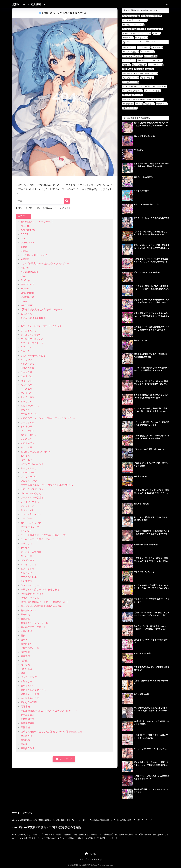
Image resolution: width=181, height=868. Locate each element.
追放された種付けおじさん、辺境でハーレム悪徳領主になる (51, 732)
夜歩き (24, 640)
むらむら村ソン (29, 435)
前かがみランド (29, 610)
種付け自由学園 (29, 702)
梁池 (23, 673)
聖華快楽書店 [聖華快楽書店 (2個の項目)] (140, 65)
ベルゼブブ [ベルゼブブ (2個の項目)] (129, 60)
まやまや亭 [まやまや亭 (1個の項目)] (148, 78)
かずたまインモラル (31, 335)
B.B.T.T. (25, 234)
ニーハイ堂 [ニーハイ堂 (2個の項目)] (151, 56)
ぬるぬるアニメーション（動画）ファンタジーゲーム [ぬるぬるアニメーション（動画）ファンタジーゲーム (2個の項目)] (144, 42)
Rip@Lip (25, 280)
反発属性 (25, 619)
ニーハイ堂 (26, 556)
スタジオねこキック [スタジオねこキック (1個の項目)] (133, 91)
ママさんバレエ (29, 577)
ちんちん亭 (26, 385)
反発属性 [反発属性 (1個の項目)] (129, 104)
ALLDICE (25, 226)
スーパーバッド (29, 518)
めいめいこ (26, 439)
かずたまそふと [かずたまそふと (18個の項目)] (132, 16)
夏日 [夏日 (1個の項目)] (140, 104)
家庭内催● (26, 644)
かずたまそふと (29, 330)
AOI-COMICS (28, 230)
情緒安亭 (25, 652)
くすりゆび (26, 360)
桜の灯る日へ (28, 669)
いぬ (23, 322)
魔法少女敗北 (28, 748)
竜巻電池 (25, 707)
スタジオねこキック (31, 514)
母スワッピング (29, 677)
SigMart (25, 289)
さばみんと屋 (28, 368)
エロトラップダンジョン (33, 489)
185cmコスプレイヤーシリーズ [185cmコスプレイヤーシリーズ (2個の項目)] (137, 33)
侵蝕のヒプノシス (30, 598)
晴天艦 (24, 661)
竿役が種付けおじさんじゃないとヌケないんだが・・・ (49, 711)
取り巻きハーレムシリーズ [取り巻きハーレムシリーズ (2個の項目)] (150, 60)
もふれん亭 (26, 447)
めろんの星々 (28, 443)
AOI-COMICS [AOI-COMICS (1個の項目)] (156, 65)
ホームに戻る (64, 759)
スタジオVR (27, 510)
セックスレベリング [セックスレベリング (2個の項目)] (133, 56)
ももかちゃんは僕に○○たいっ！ (37, 452)
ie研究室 (25, 259)
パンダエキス (28, 560)
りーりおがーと (29, 468)
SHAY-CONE (27, 284)
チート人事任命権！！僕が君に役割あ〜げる (43, 535)
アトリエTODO (29, 477)
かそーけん (26, 347)
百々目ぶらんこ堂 (30, 698)
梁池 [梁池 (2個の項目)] (127, 65)
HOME (90, 854)
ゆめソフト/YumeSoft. (32, 464)
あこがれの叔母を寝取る (33, 318)
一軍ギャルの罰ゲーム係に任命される (40, 590)
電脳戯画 (25, 740)
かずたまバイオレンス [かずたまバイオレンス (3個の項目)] (134, 25)
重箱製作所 (26, 736)
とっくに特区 (28, 397)
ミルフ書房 (26, 581)
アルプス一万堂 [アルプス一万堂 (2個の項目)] (131, 52)
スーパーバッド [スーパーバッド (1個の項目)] (153, 91)
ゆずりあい (26, 460)
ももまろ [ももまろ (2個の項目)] (158, 47)
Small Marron (28, 293)
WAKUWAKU (27, 305)
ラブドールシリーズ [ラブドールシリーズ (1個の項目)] (133, 95)
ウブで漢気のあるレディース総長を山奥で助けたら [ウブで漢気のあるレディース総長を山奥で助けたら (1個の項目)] (145, 86)
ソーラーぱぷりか (30, 527)
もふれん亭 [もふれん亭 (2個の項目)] (144, 47)
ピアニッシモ (28, 569)
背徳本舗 (25, 727)
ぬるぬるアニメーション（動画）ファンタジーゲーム (48, 418)
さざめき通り (28, 364)
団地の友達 (26, 631)
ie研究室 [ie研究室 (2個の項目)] (128, 38)
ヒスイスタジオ (29, 564)
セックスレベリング (31, 523)
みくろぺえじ (28, 431)
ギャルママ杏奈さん (31, 493)
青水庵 (24, 744)
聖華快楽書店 (28, 723)
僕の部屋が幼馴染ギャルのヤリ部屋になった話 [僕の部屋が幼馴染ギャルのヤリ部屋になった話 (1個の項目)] (143, 99)
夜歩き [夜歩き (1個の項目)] (150, 104)
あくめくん (26, 314)
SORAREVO (27, 297)
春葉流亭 (25, 656)
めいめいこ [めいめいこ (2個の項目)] (129, 47)
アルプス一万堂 (29, 481)
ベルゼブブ (26, 573)
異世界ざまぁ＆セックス (33, 690)
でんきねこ (26, 393)
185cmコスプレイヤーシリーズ (37, 222)
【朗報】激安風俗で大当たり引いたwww (41, 310)
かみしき (25, 351)
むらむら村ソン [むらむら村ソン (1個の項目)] (131, 82)
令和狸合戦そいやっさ (32, 594)
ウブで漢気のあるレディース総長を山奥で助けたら (47, 485)
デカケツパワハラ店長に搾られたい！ (40, 539)
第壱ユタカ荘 (28, 715)
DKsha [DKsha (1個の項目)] (140, 69)
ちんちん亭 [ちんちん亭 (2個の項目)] (142, 38)
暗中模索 (25, 665)
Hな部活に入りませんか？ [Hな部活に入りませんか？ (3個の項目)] (135, 20)
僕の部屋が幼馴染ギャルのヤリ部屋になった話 (45, 602)
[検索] (67, 201)
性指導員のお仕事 (30, 648)
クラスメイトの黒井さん (33, 498)
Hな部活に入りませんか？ (34, 255)
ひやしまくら (28, 422)
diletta (24, 247)
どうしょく (26, 401)
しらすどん (26, 376)
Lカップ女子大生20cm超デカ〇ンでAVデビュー (45, 264)
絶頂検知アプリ (29, 719)
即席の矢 (25, 615)
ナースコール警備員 (31, 552)
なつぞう (25, 410)
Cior (23, 238)
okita (23, 276)
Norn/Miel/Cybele (29, 272)
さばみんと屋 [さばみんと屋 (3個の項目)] (155, 29)
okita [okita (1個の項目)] (150, 69)
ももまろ (25, 456)
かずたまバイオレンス (32, 339)
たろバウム (26, 381)
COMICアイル (28, 243)
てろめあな (26, 389)
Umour (24, 301)
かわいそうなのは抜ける (33, 356)
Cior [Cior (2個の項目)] (157, 33)
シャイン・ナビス (30, 502)
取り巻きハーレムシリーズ (34, 623)
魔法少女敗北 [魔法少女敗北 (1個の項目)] (130, 108)
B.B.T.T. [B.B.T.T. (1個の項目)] (128, 69)
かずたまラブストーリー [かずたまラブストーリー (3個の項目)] (135, 29)
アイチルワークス (30, 473)
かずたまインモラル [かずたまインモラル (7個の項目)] (152, 16)
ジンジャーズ (28, 506)
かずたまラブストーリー (33, 343)
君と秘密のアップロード (33, 627)
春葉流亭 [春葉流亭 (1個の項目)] (162, 104)
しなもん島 (26, 372)
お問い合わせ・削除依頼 (91, 859)
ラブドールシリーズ (31, 585)
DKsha (24, 251)
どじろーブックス (30, 406)
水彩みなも (26, 681)
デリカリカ (26, 544)
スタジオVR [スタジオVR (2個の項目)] (148, 52)
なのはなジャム (29, 414)
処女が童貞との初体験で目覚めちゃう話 (41, 606)
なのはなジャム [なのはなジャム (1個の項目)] (131, 78)
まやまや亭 (26, 427)
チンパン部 (26, 531)
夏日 (23, 636)
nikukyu (25, 268)
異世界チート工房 (30, 694)
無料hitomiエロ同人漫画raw (29, 4)
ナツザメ (25, 548)
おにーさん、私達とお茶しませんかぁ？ (41, 326)
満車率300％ (27, 686)
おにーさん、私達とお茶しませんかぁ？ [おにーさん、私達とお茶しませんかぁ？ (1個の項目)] (141, 73)
